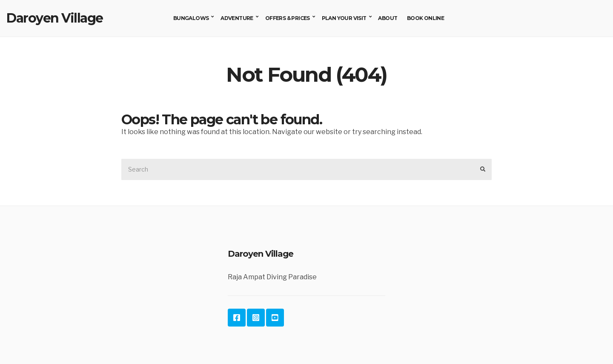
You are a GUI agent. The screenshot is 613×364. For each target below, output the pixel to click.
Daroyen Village (55, 18)
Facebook (237, 318)
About (388, 18)
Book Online (425, 18)
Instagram (256, 318)
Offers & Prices (288, 18)
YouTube (275, 318)
